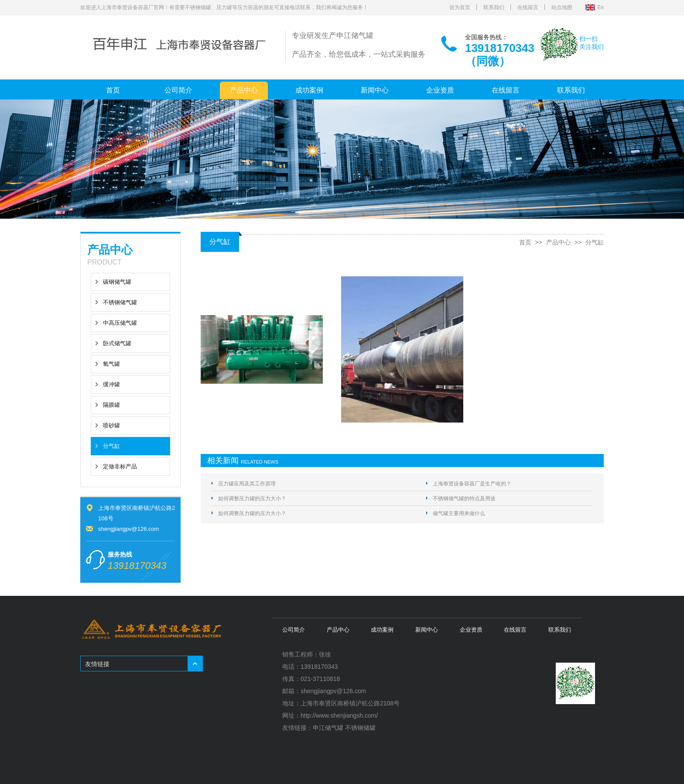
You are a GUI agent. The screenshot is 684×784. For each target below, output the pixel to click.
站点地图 (562, 7)
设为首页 (460, 7)
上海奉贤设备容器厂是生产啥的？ (472, 484)
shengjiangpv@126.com (129, 529)
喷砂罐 (111, 425)
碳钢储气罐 (117, 282)
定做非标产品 (120, 466)
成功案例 (309, 90)
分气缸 (111, 446)
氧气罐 (111, 364)
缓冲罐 (111, 384)
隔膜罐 (111, 405)
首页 (113, 90)
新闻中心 (375, 90)
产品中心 (244, 90)
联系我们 (494, 7)
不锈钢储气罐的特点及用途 (464, 499)
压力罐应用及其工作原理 (247, 484)
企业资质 (440, 90)
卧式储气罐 (117, 343)
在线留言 (528, 7)
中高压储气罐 (120, 323)
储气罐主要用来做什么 (459, 513)
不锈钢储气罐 (120, 302)
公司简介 (178, 90)
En (600, 7)
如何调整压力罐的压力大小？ (252, 499)
